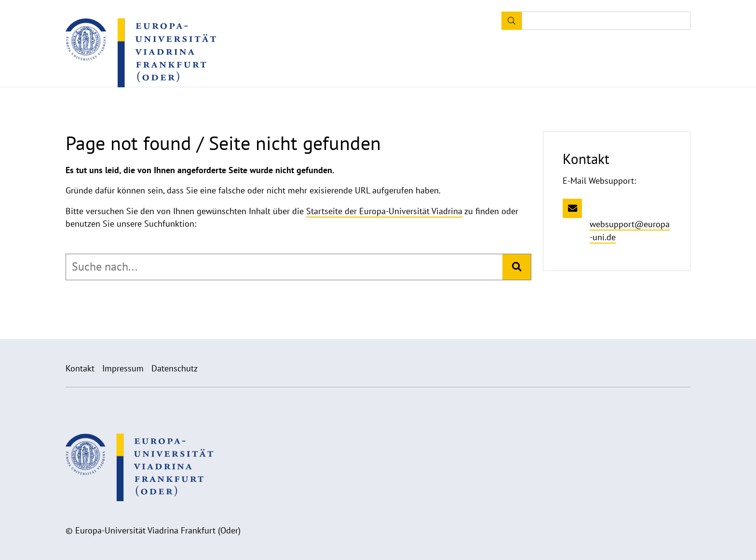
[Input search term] (606, 21)
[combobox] (284, 267)
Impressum (123, 368)
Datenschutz (175, 368)
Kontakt (80, 368)
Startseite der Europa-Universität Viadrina (384, 211)
